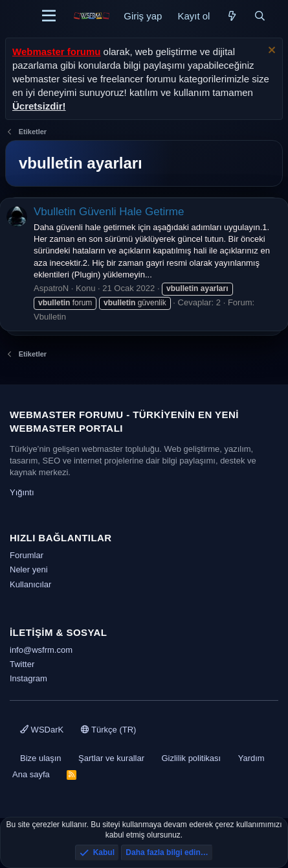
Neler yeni (29, 569)
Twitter (22, 664)
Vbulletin (50, 317)
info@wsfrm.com (41, 650)
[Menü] (49, 16)
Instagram (28, 678)
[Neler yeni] (231, 16)
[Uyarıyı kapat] (270, 52)
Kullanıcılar (30, 584)
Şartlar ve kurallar (111, 758)
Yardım (251, 758)
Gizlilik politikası (191, 758)
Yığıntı (22, 492)
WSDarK (42, 730)
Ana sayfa (31, 774)
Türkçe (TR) (109, 730)
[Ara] (260, 16)
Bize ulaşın (41, 758)
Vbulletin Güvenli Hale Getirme (109, 212)
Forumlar (27, 555)
